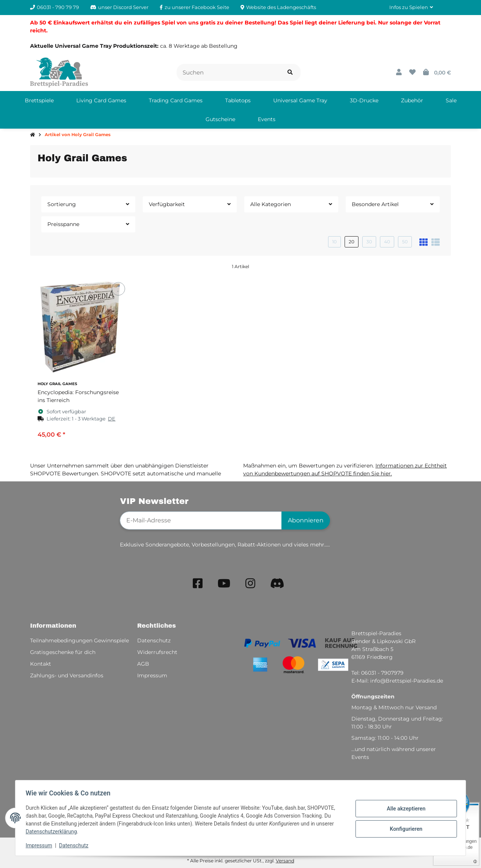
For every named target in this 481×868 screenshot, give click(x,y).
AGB (143, 664)
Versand (285, 861)
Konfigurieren (404, 829)
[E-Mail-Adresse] (201, 520)
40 (387, 242)
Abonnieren (306, 520)
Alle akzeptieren (404, 809)
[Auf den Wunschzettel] (118, 289)
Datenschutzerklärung (53, 832)
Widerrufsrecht (157, 652)
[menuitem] (39, 100)
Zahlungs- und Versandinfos (67, 675)
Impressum (41, 845)
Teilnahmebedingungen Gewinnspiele (79, 640)
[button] (411, 8)
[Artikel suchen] (290, 72)
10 (334, 242)
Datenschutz (76, 845)
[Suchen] (228, 72)
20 (352, 242)
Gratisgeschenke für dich (63, 652)
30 (369, 242)
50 (405, 242)
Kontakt (41, 664)
